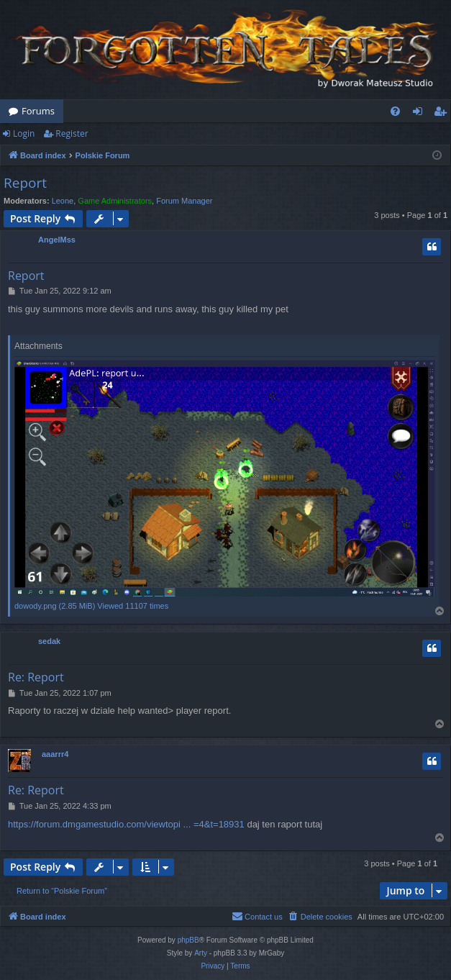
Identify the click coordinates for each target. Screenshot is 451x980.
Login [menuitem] (420, 114)
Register (72, 133)
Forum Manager (184, 201)
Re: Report (36, 677)
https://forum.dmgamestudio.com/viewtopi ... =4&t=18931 (126, 824)
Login (24, 133)
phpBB (188, 940)
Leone (63, 201)
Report (25, 183)
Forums (38, 111)
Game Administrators (115, 201)
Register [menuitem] (443, 114)
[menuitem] (395, 111)
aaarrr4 (55, 754)
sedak (49, 641)
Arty (201, 953)
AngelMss (57, 240)
